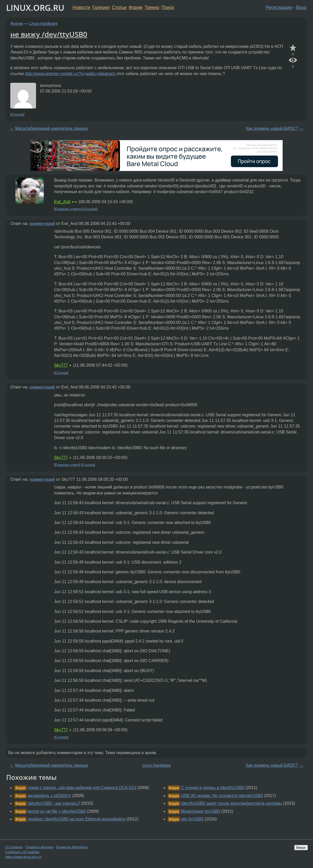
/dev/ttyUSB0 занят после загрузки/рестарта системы (231, 803)
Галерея (101, 7)
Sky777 (61, 365)
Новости (81, 7)
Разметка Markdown (72, 847)
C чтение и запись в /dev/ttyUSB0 (213, 788)
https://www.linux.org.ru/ (23, 857)
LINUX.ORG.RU (35, 8)
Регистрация (279, 7)
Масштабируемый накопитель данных (52, 128)
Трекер (152, 7)
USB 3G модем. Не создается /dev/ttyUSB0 (222, 796)
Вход (301, 7)
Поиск (168, 7)
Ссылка (17, 114)
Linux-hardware (44, 24)
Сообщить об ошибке (22, 852)
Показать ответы (68, 209)
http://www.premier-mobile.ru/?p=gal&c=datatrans (70, 74)
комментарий (42, 224)
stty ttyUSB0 (192, 819)
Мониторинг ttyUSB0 (201, 811)
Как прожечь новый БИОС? (272, 128)
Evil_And (62, 202)
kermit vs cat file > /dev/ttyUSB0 (57, 811)
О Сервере (14, 847)
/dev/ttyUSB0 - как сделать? (54, 803)
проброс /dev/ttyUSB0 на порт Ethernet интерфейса (76, 819)
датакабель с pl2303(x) (49, 796)
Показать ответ (67, 465)
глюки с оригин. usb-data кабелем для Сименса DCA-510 (82, 788)
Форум (136, 7)
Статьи (119, 7)
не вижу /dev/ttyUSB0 (49, 34)
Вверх (301, 848)
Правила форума (40, 847)
